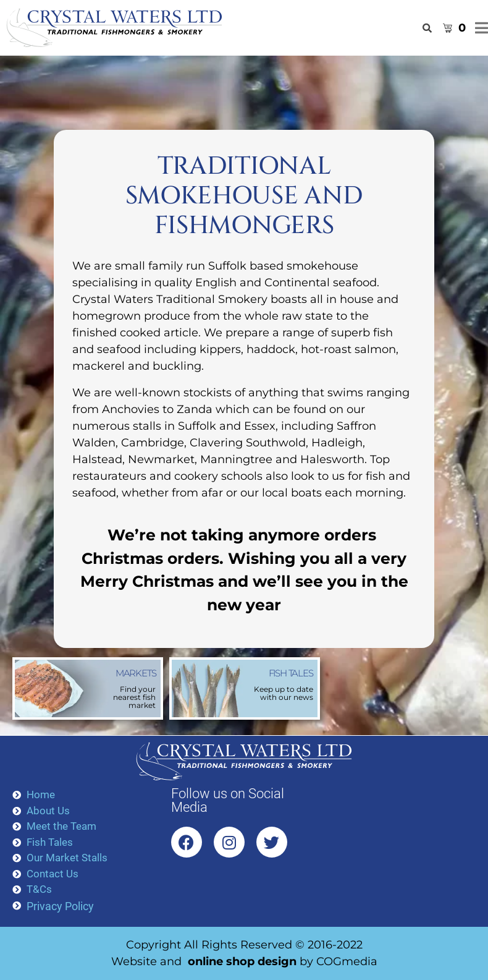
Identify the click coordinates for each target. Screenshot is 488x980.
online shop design (242, 961)
